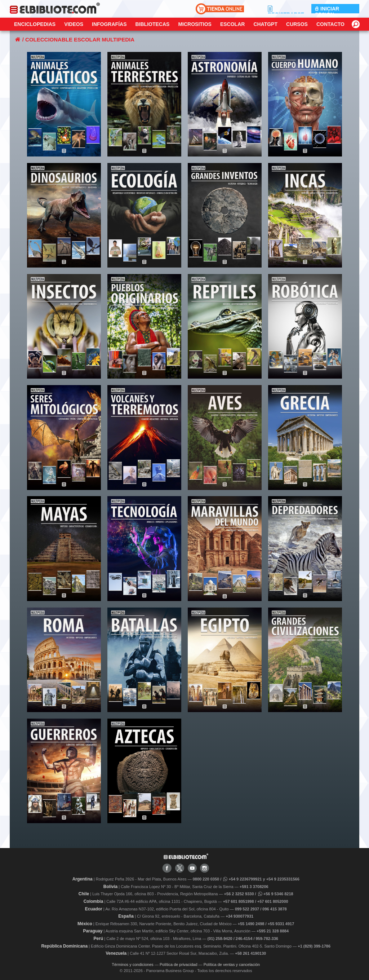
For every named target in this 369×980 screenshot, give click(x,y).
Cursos (297, 24)
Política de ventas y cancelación (232, 964)
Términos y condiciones (133, 964)
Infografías (109, 24)
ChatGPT (265, 24)
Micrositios (195, 24)
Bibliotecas (152, 24)
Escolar (232, 24)
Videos (74, 24)
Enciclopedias (35, 24)
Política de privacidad (179, 964)
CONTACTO (330, 24)
